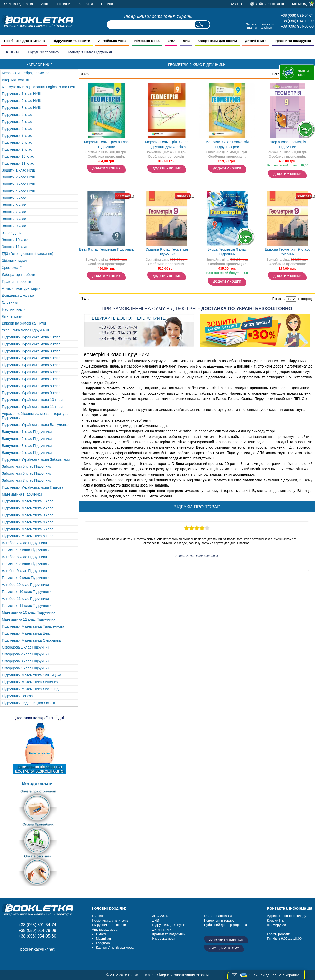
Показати (279, 299)
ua (232, 4)
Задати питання (251, 26)
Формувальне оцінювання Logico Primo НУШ (39, 87)
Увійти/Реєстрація (269, 4)
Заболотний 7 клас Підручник (26, 480)
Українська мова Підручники (25, 330)
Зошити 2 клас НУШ (19, 177)
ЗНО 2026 (160, 916)
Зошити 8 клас (14, 219)
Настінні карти (14, 309)
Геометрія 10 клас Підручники (27, 592)
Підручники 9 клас (17, 149)
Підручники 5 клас (17, 122)
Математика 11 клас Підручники (29, 619)
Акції (45, 4)
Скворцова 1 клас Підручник (25, 647)
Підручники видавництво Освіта (28, 703)
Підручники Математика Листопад (30, 689)
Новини (107, 4)
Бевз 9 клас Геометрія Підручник (106, 249)
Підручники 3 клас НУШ (21, 108)
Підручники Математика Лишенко (30, 682)
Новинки (64, 4)
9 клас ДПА (11, 233)
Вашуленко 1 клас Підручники (27, 432)
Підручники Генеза (17, 696)
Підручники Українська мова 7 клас (31, 379)
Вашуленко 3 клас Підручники (27, 446)
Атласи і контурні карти (21, 288)
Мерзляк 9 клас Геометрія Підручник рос (227, 144)
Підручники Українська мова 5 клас (31, 365)
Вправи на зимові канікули (24, 323)
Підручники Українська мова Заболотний (36, 459)
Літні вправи (12, 316)
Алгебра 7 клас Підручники (24, 543)
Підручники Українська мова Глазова (33, 487)
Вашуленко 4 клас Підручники (27, 453)
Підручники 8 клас (17, 142)
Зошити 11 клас (15, 247)
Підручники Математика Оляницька (32, 675)
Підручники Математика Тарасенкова (33, 626)
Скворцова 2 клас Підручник (25, 654)
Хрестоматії (12, 268)
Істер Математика (17, 80)
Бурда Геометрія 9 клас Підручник (227, 252)
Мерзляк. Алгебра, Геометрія (26, 73)
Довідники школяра (18, 295)
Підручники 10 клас (18, 156)
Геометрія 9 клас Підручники (26, 578)
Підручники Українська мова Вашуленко (35, 425)
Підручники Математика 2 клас (28, 508)
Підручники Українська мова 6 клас (31, 372)
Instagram (19, 961)
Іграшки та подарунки (169, 934)
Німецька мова (164, 938)
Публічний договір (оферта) (225, 925)
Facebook (7, 961)
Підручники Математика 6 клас (28, 536)
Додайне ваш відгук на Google (30, 961)
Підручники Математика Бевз (26, 633)
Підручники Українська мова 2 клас (31, 344)
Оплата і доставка (19, 4)
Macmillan (103, 938)
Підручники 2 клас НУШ (21, 101)
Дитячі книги (162, 929)
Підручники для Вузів (169, 925)
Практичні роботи (16, 282)
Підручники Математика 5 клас (28, 529)
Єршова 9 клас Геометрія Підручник (167, 252)
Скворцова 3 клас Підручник (25, 661)
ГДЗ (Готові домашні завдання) (28, 254)
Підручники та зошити (44, 52)
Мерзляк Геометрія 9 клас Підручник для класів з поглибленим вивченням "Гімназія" (167, 145)
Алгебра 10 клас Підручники (25, 585)
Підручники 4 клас (17, 115)
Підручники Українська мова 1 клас (31, 337)
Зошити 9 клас (14, 226)
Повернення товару (219, 920)
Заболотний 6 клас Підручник (26, 473)
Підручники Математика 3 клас (28, 515)
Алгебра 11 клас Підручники (25, 599)
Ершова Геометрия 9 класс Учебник (287, 252)
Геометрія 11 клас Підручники (27, 606)
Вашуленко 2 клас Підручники (27, 439)
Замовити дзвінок (267, 26)
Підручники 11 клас (18, 163)
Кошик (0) (300, 4)
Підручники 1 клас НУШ (21, 94)
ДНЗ (155, 920)
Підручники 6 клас (17, 129)
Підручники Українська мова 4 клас (31, 358)
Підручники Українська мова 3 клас (31, 351)
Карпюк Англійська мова (115, 947)
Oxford (101, 934)
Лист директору (224, 948)
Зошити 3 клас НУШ (19, 184)
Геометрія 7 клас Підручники (26, 550)
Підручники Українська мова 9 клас (31, 393)
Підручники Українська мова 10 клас (32, 400)
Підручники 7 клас (17, 135)
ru (239, 4)
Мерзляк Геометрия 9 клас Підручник (106, 144)
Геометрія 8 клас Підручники (26, 564)
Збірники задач (14, 261)
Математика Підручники (22, 494)
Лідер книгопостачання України (159, 16)
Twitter (42, 961)
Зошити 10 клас (15, 240)
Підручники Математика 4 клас (28, 522)
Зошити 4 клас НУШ (19, 191)
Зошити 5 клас (14, 198)
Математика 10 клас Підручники (29, 612)
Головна (11, 52)
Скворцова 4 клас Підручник (25, 668)
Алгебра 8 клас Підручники (24, 557)
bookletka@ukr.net (37, 949)
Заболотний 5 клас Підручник (26, 466)
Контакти (86, 4)
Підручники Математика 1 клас (28, 501)
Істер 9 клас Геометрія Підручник (287, 144)
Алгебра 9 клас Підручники (24, 571)
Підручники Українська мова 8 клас (31, 386)
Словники (10, 302)
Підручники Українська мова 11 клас (32, 407)
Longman (103, 943)
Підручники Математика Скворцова (31, 640)
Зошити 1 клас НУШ (19, 170)
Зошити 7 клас (14, 212)
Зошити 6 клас (14, 205)
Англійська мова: (105, 929)
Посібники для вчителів (110, 920)
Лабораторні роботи (19, 275)
